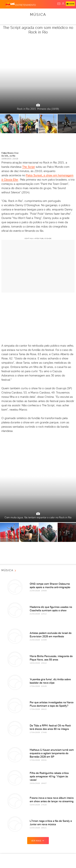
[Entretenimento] (26, 4)
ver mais (38, 841)
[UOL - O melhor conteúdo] (10, 4)
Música (38, 14)
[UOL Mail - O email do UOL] (59, 4)
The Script (29, 167)
